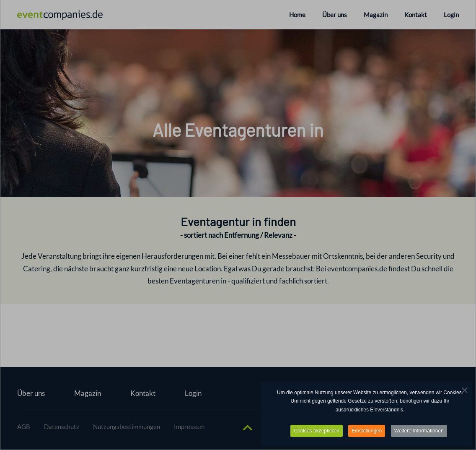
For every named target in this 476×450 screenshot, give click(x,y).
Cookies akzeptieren (317, 431)
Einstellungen (367, 431)
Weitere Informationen (419, 431)
